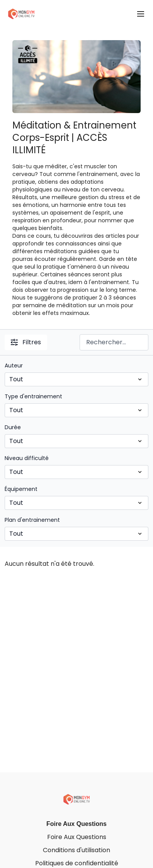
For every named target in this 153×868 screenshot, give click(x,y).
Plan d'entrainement (32, 520)
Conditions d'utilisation (76, 850)
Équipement (21, 489)
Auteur (14, 365)
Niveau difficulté (27, 458)
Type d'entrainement (33, 396)
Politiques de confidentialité (77, 863)
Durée (13, 427)
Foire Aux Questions (76, 824)
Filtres (26, 342)
